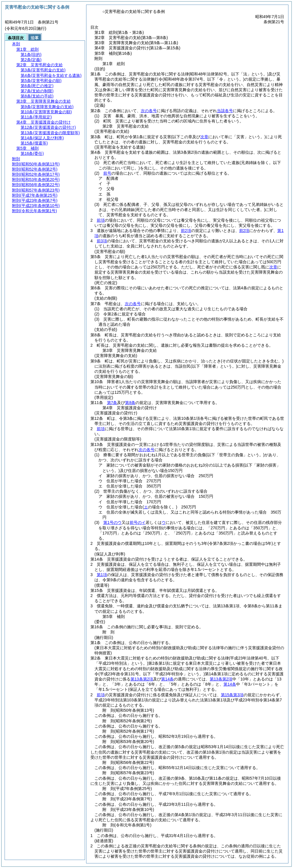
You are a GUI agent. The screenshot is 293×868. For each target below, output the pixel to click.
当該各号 (225, 111)
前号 (107, 173)
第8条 (130, 403)
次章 (273, 267)
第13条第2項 (142, 679)
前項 (101, 220)
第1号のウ (112, 522)
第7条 (112, 403)
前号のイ (138, 522)
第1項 (102, 575)
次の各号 (149, 111)
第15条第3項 (232, 695)
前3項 (102, 241)
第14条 (167, 679)
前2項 (186, 231)
